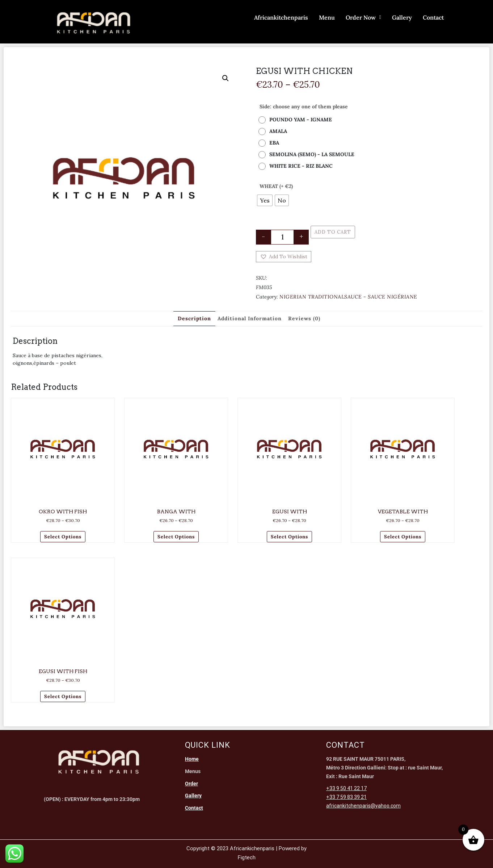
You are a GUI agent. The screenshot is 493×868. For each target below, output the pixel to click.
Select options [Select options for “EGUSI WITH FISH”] (63, 696)
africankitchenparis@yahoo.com (363, 806)
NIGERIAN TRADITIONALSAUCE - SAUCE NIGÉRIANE (348, 297)
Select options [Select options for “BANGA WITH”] (176, 537)
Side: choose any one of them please (304, 107)
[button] (226, 78)
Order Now (363, 17)
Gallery (402, 17)
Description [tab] (194, 318)
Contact (433, 17)
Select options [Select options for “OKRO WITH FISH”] (63, 537)
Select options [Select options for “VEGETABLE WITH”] (403, 537)
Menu (327, 17)
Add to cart (333, 232)
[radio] (297, 120)
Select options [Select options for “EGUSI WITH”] (289, 537)
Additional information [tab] (250, 318)
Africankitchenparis (281, 17)
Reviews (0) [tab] (304, 318)
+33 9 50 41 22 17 (346, 788)
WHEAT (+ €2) (276, 186)
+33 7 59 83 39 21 (346, 797)
